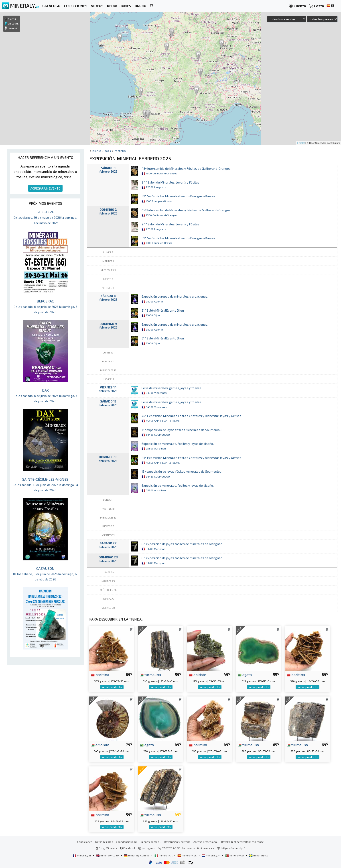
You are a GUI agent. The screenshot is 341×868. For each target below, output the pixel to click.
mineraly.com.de (137, 855)
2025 (108, 151)
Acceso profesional (206, 842)
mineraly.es (187, 855)
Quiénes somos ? (150, 842)
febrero (120, 151)
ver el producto (112, 687)
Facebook (128, 848)
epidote (198, 674)
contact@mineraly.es (200, 848)
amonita (100, 745)
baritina (100, 674)
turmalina (150, 674)
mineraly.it (164, 855)
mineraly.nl (211, 855)
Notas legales (104, 842)
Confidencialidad (126, 842)
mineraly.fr (82, 855)
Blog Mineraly (106, 848)
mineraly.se (259, 855)
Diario (97, 151)
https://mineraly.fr (234, 848)
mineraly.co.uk (108, 855)
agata (245, 674)
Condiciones (85, 842)
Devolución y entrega (177, 842)
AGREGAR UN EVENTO (45, 188)
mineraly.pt (235, 855)
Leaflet (301, 143)
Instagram (147, 848)
